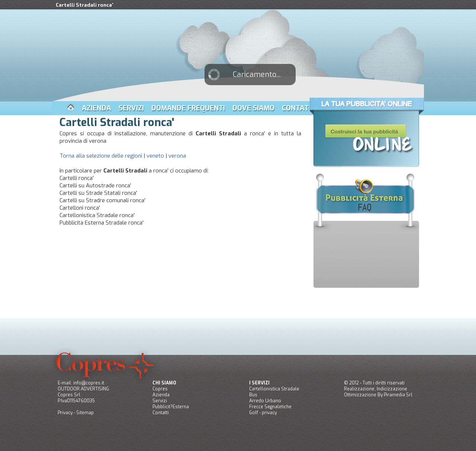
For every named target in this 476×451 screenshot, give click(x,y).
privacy (269, 413)
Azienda (161, 395)
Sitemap (85, 413)
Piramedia (394, 395)
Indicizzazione (392, 389)
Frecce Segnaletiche (270, 407)
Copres (160, 389)
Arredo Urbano (265, 401)
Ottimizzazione (360, 395)
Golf (254, 413)
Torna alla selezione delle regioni (101, 156)
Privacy (65, 413)
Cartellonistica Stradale (274, 389)
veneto (155, 156)
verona (177, 156)
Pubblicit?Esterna (171, 407)
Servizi (160, 401)
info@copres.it (89, 383)
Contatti (161, 413)
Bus (253, 395)
